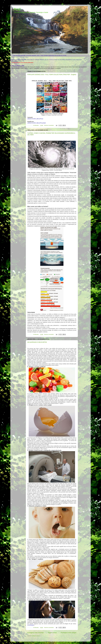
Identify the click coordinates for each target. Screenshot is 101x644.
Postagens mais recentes (36, 633)
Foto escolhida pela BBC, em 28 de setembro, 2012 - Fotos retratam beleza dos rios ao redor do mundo (40, 55)
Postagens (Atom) (36, 636)
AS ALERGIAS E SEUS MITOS (37, 342)
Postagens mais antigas (69, 633)
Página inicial (52, 633)
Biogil (17, 9)
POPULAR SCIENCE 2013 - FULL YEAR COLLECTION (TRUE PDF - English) (52, 75)
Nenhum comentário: (49, 125)
